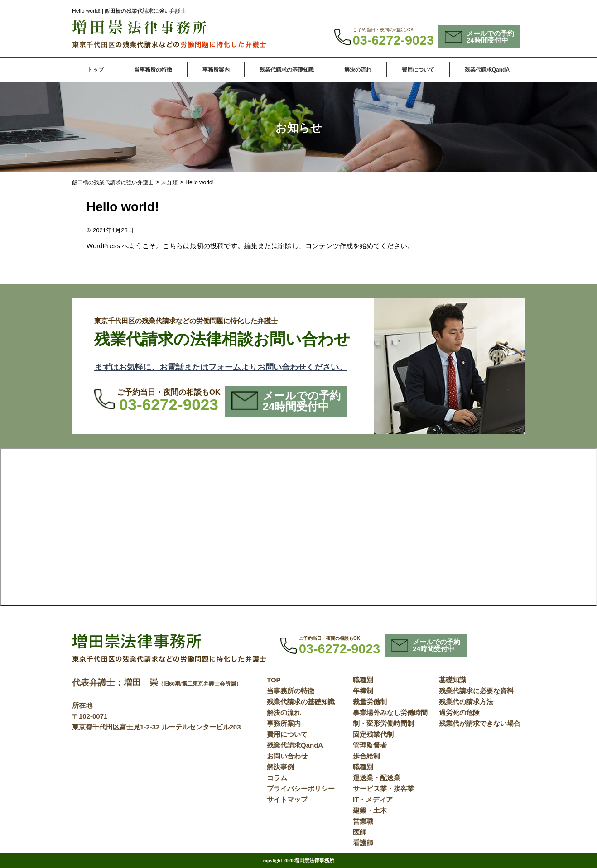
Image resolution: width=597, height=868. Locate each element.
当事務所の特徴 (153, 70)
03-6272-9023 (393, 40)
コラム (277, 778)
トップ (96, 70)
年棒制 (363, 691)
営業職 (363, 821)
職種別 (363, 680)
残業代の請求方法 (466, 702)
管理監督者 (370, 745)
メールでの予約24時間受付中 (479, 37)
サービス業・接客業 (383, 789)
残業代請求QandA (487, 70)
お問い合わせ (287, 756)
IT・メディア (373, 799)
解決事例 (280, 767)
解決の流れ (358, 70)
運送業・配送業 (377, 778)
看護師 (363, 843)
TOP (274, 680)
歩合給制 (366, 756)
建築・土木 (370, 810)
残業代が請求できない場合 (480, 723)
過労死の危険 (459, 712)
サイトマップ (287, 799)
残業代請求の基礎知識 (287, 70)
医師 (360, 832)
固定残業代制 (373, 734)
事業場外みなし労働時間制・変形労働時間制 (390, 718)
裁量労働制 (370, 702)
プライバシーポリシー (301, 789)
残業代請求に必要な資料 (476, 691)
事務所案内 (216, 70)
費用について (418, 70)
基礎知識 (453, 680)
